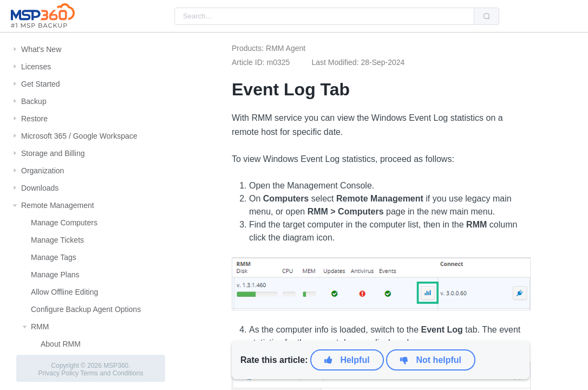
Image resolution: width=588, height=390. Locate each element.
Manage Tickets (57, 240)
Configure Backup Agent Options (86, 309)
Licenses (36, 67)
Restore (34, 119)
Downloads (40, 188)
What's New (41, 49)
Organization (43, 171)
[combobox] (324, 16)
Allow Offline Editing (64, 292)
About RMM (61, 344)
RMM (40, 327)
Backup (34, 101)
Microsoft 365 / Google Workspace (79, 136)
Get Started (41, 84)
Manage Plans (55, 275)
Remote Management (58, 205)
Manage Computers (64, 223)
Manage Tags (54, 257)
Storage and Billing (53, 153)
